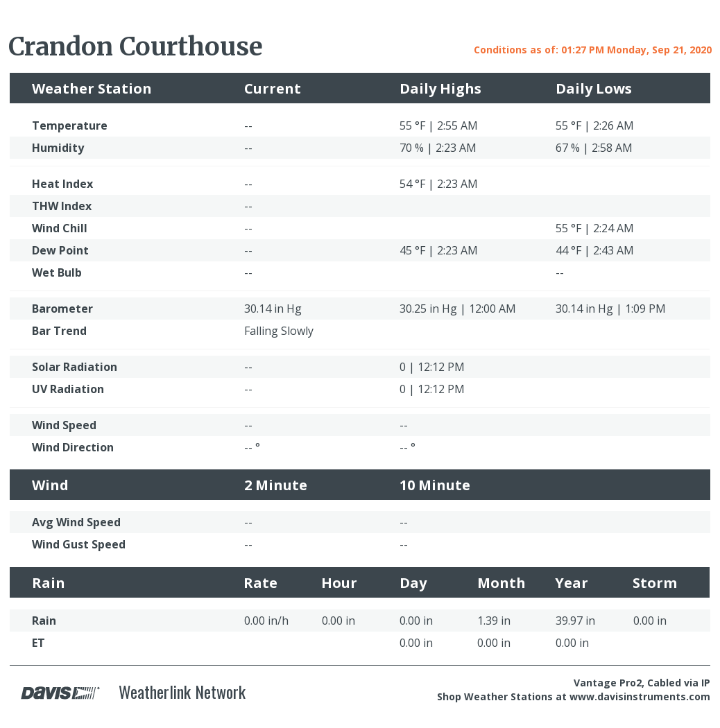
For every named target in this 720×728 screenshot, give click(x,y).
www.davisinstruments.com (640, 696)
